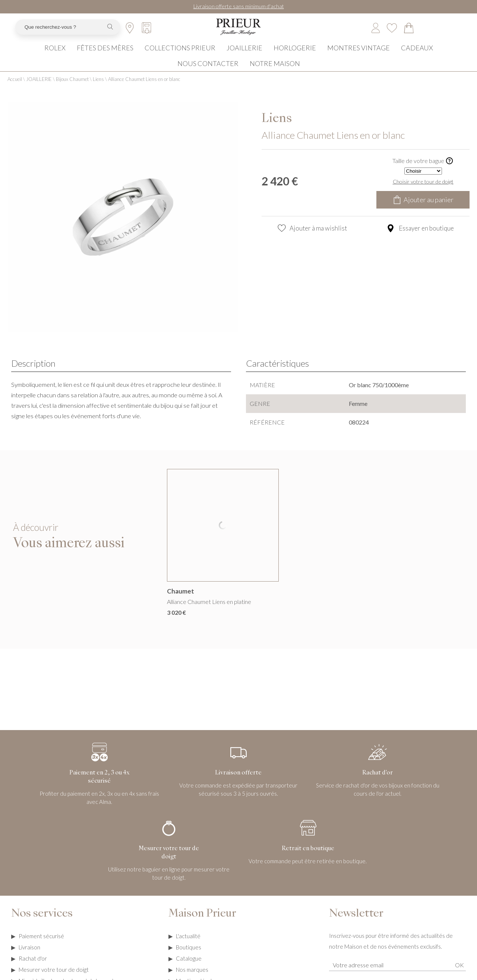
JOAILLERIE (244, 56)
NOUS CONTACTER (208, 71)
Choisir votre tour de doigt (423, 191)
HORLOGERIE (295, 56)
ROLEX (55, 56)
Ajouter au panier (423, 209)
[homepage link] (238, 34)
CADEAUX (417, 56)
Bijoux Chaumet (72, 89)
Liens (98, 89)
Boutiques (189, 957)
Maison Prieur (202, 924)
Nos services (42, 924)
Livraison (29, 957)
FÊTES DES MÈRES (105, 56)
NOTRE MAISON (275, 71)
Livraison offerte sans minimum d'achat (239, 6)
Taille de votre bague (423, 171)
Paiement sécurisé (41, 946)
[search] (110, 34)
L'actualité (188, 946)
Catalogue (189, 968)
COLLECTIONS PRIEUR (180, 56)
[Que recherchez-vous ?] (59, 33)
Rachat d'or (33, 968)
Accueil (15, 89)
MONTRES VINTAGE (358, 56)
